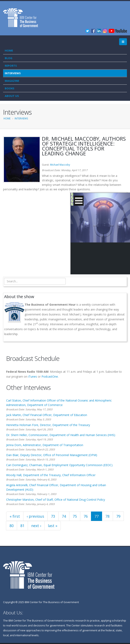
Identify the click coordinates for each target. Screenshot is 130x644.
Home (9, 50)
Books (10, 88)
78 (107, 516)
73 (53, 516)
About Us (12, 96)
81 (22, 526)
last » (53, 526)
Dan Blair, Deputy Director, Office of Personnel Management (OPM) (52, 455)
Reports (11, 66)
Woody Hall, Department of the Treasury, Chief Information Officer (51, 475)
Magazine (12, 81)
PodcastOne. (50, 376)
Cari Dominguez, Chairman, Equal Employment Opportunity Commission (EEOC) (59, 465)
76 (86, 516)
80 (12, 526)
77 (97, 516)
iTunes (33, 376)
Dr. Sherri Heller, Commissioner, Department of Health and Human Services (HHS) (61, 435)
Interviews (13, 73)
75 (75, 516)
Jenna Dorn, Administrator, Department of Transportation (45, 445)
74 (64, 516)
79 (118, 516)
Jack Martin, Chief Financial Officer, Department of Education (47, 415)
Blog (9, 58)
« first (15, 516)
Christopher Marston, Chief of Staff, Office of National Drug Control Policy (56, 500)
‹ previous (35, 516)
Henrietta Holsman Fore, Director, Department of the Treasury (48, 425)
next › (36, 526)
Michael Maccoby (60, 165)
